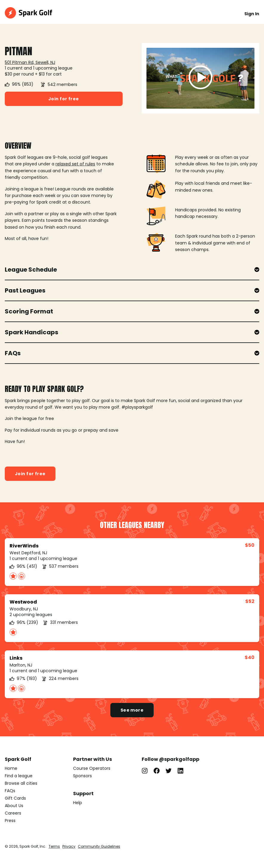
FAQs (10, 791)
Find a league (19, 776)
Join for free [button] (64, 99)
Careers (13, 813)
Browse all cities (21, 783)
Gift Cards (15, 798)
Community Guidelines (99, 846)
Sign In (252, 14)
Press (10, 821)
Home (11, 768)
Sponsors (82, 776)
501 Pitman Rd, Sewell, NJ (30, 62)
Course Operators (92, 768)
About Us (14, 806)
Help (78, 803)
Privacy (69, 846)
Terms (54, 846)
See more (132, 710)
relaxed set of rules (75, 164)
